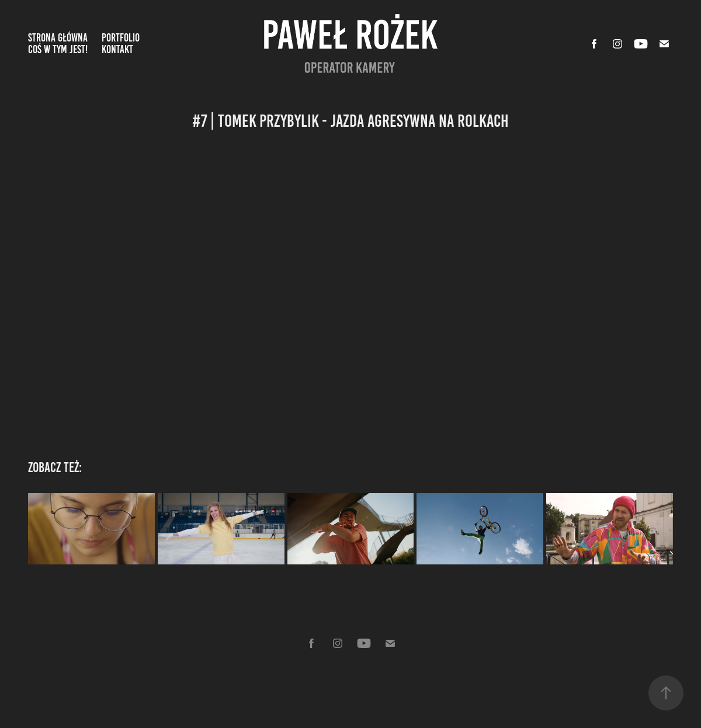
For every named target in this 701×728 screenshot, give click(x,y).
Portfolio (121, 38)
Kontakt (117, 49)
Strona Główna (58, 38)
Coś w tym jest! (58, 49)
